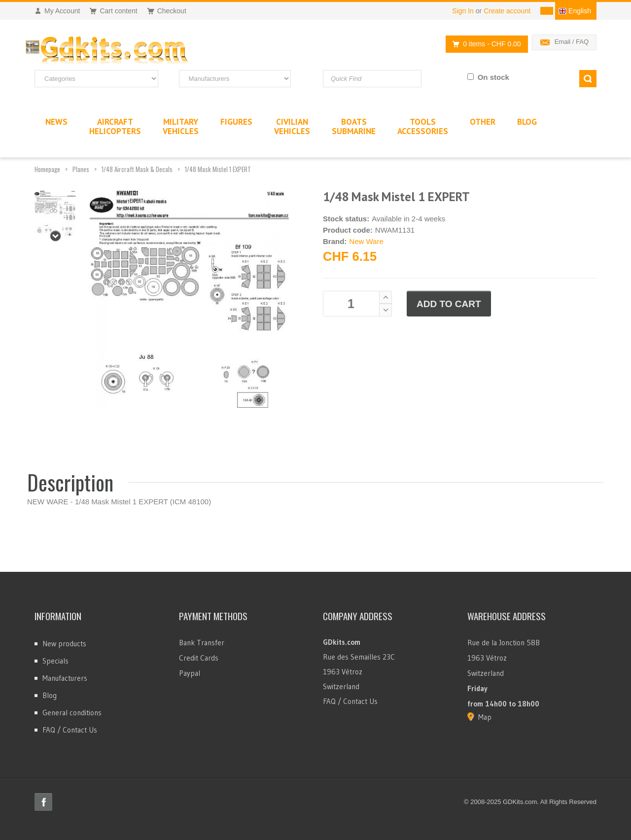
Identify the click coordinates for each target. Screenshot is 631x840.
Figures (236, 122)
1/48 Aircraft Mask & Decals (137, 169)
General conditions (72, 713)
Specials (55, 661)
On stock (493, 77)
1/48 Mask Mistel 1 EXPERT (218, 169)
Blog (50, 695)
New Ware (366, 241)
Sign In (463, 11)
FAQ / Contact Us (70, 730)
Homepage (47, 169)
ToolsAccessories (423, 126)
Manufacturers (65, 678)
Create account (507, 11)
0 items (484, 44)
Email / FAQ (572, 42)
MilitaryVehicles (181, 126)
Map (485, 717)
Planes (81, 169)
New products (64, 644)
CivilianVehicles (292, 126)
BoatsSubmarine (354, 126)
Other (483, 122)
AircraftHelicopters (115, 126)
